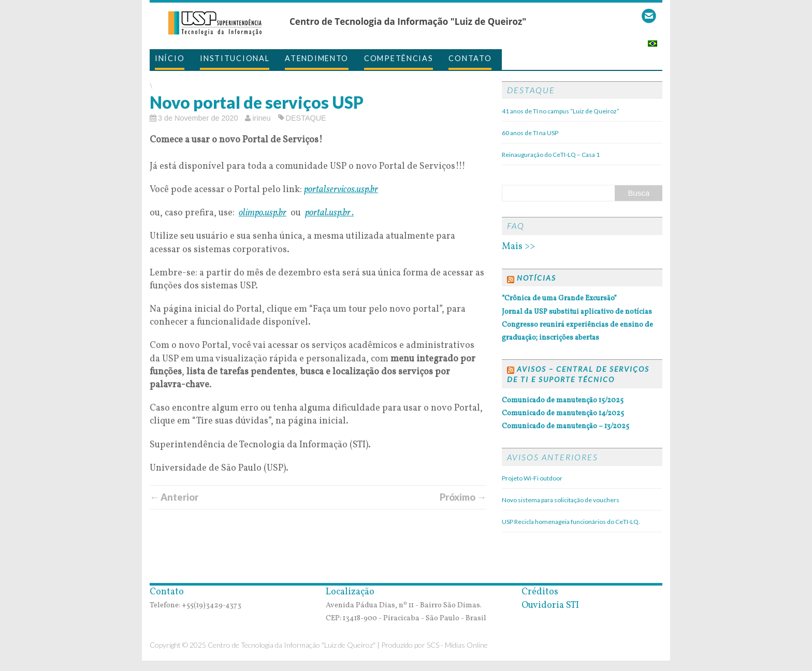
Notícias (536, 278)
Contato (470, 58)
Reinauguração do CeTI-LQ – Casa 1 (551, 155)
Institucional (235, 58)
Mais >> (518, 247)
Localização (350, 592)
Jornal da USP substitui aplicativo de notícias (577, 312)
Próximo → (463, 497)
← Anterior (174, 497)
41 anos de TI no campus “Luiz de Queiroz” (561, 111)
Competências (398, 58)
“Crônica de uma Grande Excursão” (559, 298)
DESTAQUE (306, 118)
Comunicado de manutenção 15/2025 (563, 400)
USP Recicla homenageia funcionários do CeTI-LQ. (571, 522)
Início (170, 58)
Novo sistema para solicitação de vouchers (561, 500)
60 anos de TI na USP (530, 133)
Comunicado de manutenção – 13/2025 (565, 426)
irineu (261, 118)
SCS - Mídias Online (457, 645)
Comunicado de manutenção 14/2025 (563, 413)
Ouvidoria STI (540, 606)
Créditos (530, 592)
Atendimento (317, 58)
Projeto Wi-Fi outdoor (532, 478)
